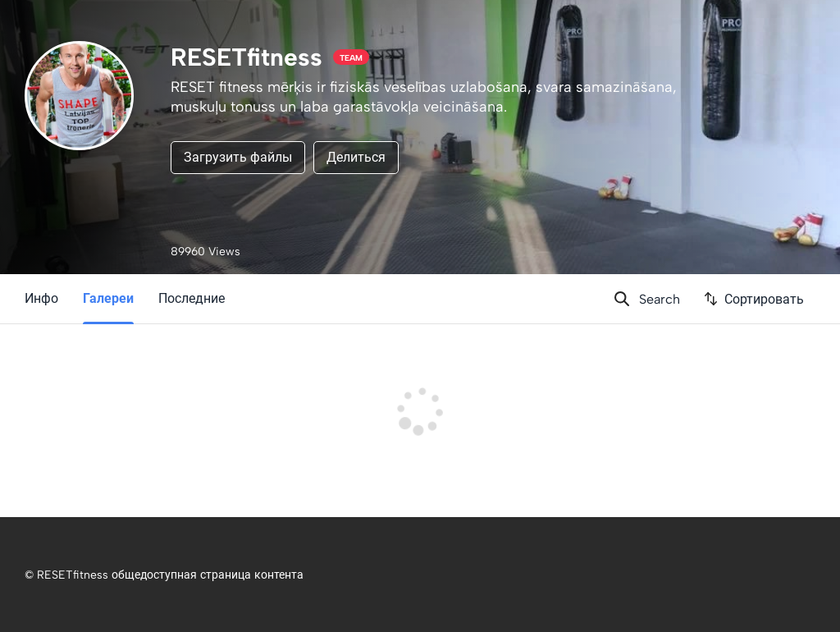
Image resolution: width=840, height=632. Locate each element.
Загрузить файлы (238, 157)
